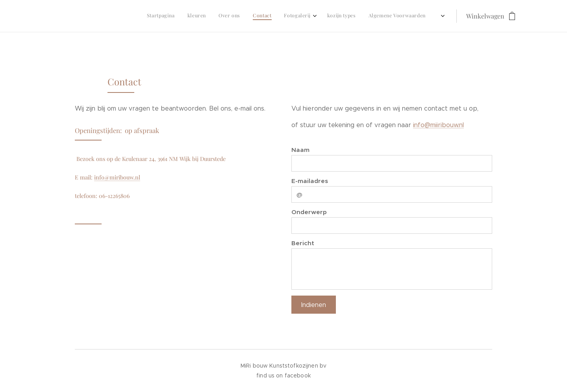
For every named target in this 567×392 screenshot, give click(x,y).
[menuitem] (352, 16)
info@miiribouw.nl (438, 125)
